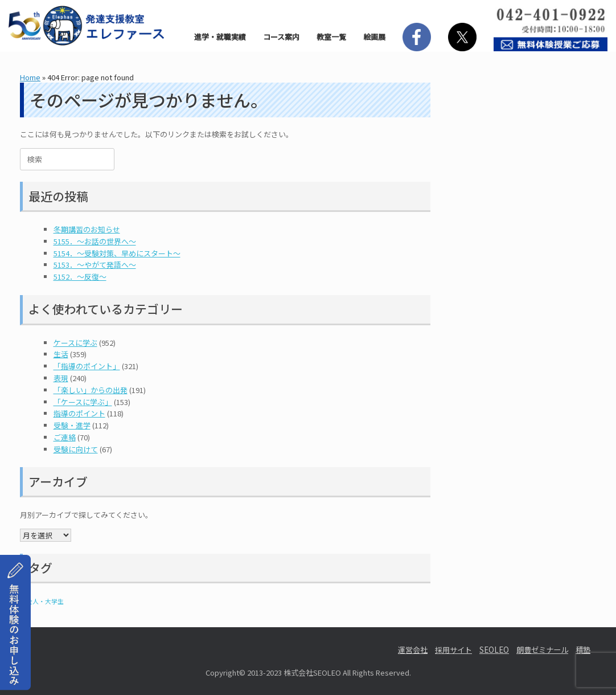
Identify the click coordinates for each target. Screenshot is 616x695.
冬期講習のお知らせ (87, 229)
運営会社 (413, 650)
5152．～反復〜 (80, 277)
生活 (61, 354)
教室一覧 (331, 37)
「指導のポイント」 (87, 366)
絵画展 (374, 37)
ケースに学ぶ (75, 343)
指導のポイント (79, 413)
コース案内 (281, 37)
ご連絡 (65, 437)
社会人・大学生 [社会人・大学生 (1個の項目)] (42, 601)
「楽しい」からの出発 (91, 390)
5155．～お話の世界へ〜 (95, 241)
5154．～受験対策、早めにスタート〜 (117, 253)
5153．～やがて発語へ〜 (95, 265)
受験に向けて (76, 449)
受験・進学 (72, 425)
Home (30, 77)
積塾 (583, 650)
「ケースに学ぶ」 (83, 402)
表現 (61, 378)
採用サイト (453, 650)
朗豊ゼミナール (542, 650)
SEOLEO (494, 650)
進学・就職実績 (220, 37)
